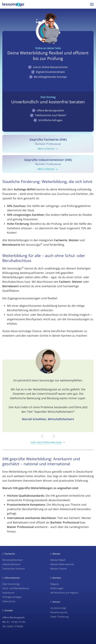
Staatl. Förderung (59, 617)
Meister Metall (58, 560)
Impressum (8, 593)
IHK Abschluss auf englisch (64, 593)
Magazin (55, 584)
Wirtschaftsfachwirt (13, 560)
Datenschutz (9, 601)
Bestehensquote (59, 612)
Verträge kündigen (12, 597)
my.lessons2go (58, 608)
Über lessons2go (11, 584)
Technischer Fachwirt (14, 569)
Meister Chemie (59, 569)
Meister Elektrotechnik (62, 564)
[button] (92, 4)
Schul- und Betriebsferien (16, 588)
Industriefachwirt (11, 564)
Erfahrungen (57, 588)
